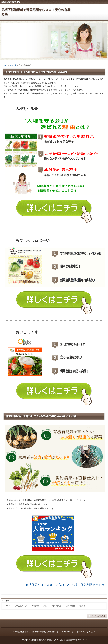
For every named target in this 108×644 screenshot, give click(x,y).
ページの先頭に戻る (98, 616)
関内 (45, 606)
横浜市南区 (56, 606)
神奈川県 (13, 65)
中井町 (8, 606)
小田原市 (35, 606)
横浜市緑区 (70, 606)
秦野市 (82, 606)
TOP (5, 65)
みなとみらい (21, 606)
